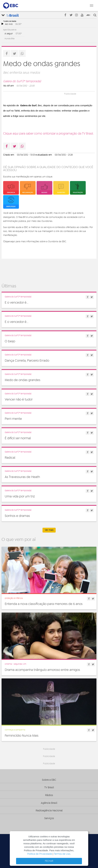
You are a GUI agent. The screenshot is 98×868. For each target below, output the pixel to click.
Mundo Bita (10, 39)
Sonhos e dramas (17, 516)
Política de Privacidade (40, 854)
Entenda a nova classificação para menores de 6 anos (44, 604)
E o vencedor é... (17, 303)
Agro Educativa (10, 30)
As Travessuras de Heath (22, 477)
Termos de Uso (62, 854)
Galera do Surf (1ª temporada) (22, 81)
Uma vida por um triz (20, 496)
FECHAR (49, 861)
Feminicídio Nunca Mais (22, 736)
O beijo (10, 341)
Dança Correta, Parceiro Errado (27, 361)
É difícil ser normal (18, 438)
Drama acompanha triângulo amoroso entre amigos (42, 670)
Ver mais (49, 530)
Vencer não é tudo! (19, 400)
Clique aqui (9, 241)
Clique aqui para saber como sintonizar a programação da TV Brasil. (48, 134)
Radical (10, 458)
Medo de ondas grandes (23, 380)
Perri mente (13, 419)
